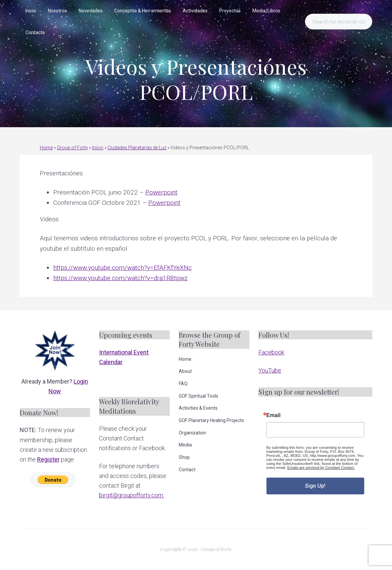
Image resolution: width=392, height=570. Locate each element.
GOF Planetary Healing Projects (211, 420)
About (185, 371)
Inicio (98, 148)
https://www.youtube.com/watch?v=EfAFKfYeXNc (123, 268)
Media (185, 445)
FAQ (183, 384)
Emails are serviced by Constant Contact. (321, 468)
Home (46, 148)
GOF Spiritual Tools (199, 396)
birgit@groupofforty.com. (132, 495)
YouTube (270, 370)
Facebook (271, 352)
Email (274, 415)
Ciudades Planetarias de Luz (137, 148)
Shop (184, 457)
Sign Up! (315, 486)
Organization (192, 433)
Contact (187, 470)
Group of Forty (72, 148)
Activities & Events (198, 408)
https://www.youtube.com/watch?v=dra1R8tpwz (120, 278)
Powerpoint (161, 192)
